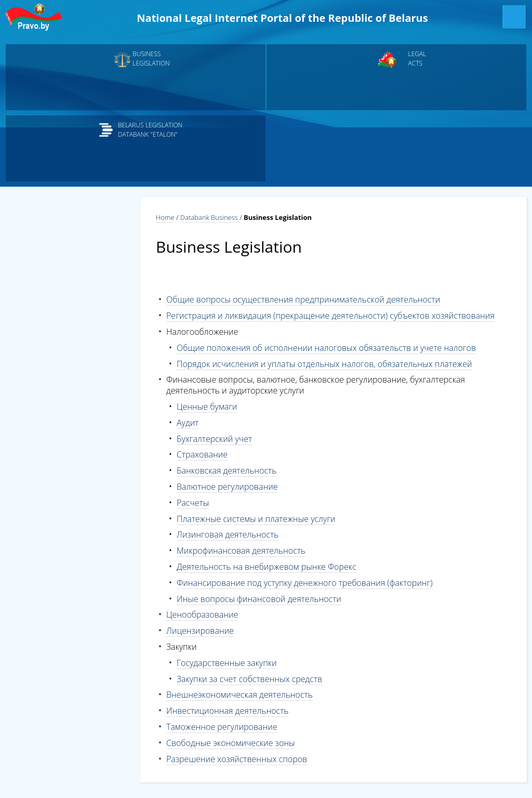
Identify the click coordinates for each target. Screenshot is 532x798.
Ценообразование (202, 614)
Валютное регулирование (227, 487)
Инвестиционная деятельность (227, 711)
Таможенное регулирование (222, 727)
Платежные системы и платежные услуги (256, 519)
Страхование (202, 454)
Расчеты (193, 503)
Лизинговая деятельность (228, 534)
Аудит (188, 423)
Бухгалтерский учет (214, 439)
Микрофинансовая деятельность (241, 551)
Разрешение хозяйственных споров (237, 759)
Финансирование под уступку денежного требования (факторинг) (305, 583)
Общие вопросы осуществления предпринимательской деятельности (303, 299)
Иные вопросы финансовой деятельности (259, 599)
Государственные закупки (227, 663)
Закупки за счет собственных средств (249, 679)
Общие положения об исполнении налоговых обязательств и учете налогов (326, 348)
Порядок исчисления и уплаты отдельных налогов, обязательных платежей (324, 364)
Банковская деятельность (227, 470)
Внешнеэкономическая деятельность (240, 695)
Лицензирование (200, 631)
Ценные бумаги (207, 407)
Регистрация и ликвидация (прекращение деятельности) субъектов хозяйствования (330, 316)
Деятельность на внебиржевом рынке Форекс (267, 567)
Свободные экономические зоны (231, 743)
